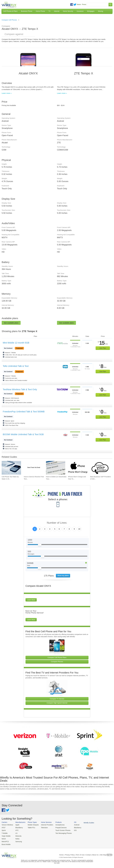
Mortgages (91, 11)
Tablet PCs (31, 827)
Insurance (80, 11)
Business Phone (27, 11)
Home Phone (40, 11)
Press (84, 4)
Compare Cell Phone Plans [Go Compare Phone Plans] (57, 658)
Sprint (4, 830)
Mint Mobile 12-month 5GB (16, 343)
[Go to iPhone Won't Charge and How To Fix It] (78, 468)
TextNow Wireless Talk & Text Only (20, 389)
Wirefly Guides (86, 823)
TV (50, 11)
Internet (57, 11)
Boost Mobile (6, 843)
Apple (17, 825)
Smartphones (58, 825)
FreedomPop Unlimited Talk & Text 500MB (24, 412)
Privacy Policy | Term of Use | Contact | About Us (82, 854)
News (79, 4)
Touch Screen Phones (61, 830)
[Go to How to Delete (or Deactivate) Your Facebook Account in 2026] (56, 468)
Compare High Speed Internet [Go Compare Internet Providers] (57, 703)
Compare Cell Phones (9, 20)
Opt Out (109, 854)
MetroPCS (5, 841)
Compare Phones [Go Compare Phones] (57, 662)
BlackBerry (18, 827)
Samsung (18, 841)
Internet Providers (46, 825)
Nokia (17, 838)
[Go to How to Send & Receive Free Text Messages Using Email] (34, 468)
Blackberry (75, 827)
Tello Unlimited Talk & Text (16, 366)
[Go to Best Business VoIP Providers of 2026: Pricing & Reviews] (100, 468)
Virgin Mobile (6, 836)
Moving (100, 11)
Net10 (4, 838)
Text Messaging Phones (61, 833)
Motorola (18, 836)
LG (16, 833)
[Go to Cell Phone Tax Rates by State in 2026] (11, 468)
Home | (62, 854)
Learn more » (7, 93)
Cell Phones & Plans (10, 11)
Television (43, 827)
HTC (16, 830)
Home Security (68, 11)
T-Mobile (4, 833)
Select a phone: (58, 500)
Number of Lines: (57, 523)
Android (74, 825)
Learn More (31, 600)
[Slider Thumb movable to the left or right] (40, 545)
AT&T (3, 827)
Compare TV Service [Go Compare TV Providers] (57, 699)
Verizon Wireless (7, 825)
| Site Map (103, 854)
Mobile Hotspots (32, 825)
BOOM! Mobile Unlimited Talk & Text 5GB (23, 434)
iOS (72, 830)
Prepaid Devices (59, 827)
